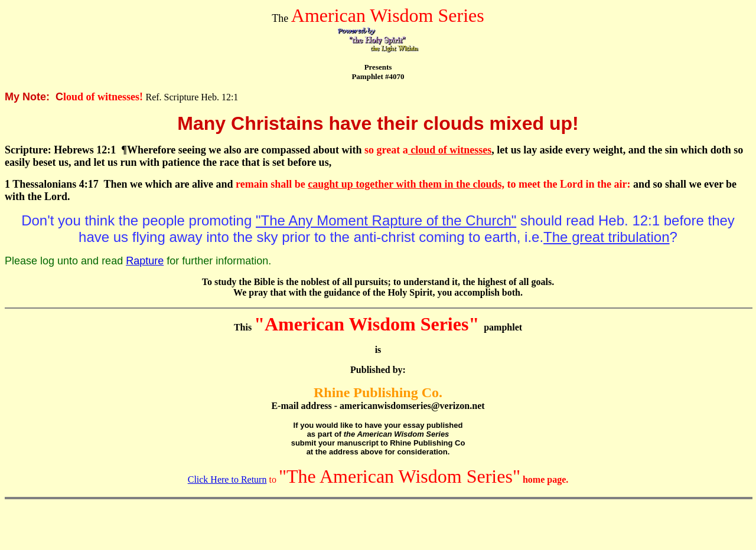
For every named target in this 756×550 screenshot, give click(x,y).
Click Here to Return (227, 479)
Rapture (145, 261)
